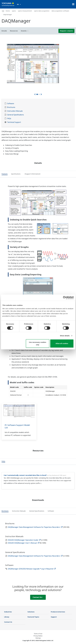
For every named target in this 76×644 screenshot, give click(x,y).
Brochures (11, 107)
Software (11, 104)
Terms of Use (38, 634)
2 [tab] (39, 94)
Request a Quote (66, 31)
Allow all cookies (62, 343)
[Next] (41, 94)
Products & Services (58, 612)
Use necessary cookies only (38, 343)
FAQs (9, 119)
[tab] (5, 174)
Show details (65, 336)
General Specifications (15, 115)
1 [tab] (37, 94)
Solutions (31, 612)
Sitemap (38, 638)
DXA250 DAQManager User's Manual (24, 543)
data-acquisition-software (60, 11)
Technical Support (14, 122)
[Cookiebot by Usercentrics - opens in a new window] (65, 298)
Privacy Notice (38, 636)
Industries (8, 612)
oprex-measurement (25, 11)
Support (54, 617)
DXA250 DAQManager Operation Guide (24, 540)
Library (7, 617)
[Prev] (35, 94)
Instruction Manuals (15, 111)
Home (8, 11)
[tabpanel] (38, 64)
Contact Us (38, 597)
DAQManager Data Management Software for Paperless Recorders (35, 527)
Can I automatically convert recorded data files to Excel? (25, 475)
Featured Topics (33, 617)
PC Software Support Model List (17, 426)
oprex (14, 11)
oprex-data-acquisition (42, 11)
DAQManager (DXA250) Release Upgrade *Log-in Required (32, 569)
